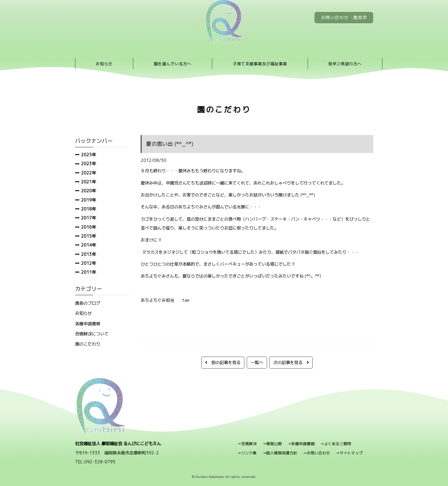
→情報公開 (272, 444)
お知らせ (104, 64)
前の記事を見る (223, 362)
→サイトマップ (349, 453)
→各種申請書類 (301, 444)
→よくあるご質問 (336, 444)
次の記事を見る (291, 362)
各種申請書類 (88, 324)
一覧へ (257, 362)
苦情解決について (92, 334)
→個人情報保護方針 (280, 453)
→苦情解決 (247, 444)
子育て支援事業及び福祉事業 (260, 64)
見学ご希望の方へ (345, 64)
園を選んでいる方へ (173, 64)
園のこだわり (88, 344)
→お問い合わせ (316, 453)
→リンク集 (247, 453)
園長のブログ (88, 303)
